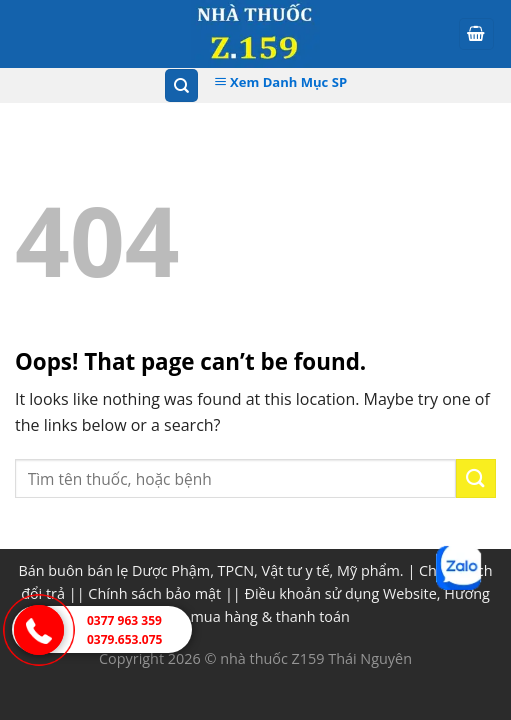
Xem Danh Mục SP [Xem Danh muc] (280, 82)
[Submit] (476, 478)
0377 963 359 (124, 620)
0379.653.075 (124, 639)
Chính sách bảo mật (154, 593)
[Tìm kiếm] (181, 85)
